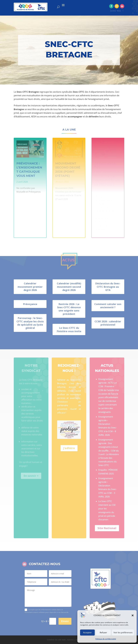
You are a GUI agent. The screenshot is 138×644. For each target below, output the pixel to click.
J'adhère (69, 448)
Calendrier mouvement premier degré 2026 (30, 287)
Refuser (103, 632)
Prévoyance (30, 304)
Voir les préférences (123, 632)
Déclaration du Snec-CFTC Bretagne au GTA (108, 287)
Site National (107, 528)
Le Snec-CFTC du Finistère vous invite (69, 329)
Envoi (65, 621)
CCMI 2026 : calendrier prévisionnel (108, 323)
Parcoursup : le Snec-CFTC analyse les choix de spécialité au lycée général (30, 323)
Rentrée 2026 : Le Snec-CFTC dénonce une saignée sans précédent (69, 309)
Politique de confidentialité (106, 639)
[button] (133, 615)
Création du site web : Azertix (60, 640)
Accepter (87, 632)
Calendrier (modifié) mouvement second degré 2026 (69, 287)
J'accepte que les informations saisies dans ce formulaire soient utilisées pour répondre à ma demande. (47, 611)
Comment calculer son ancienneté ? (108, 306)
